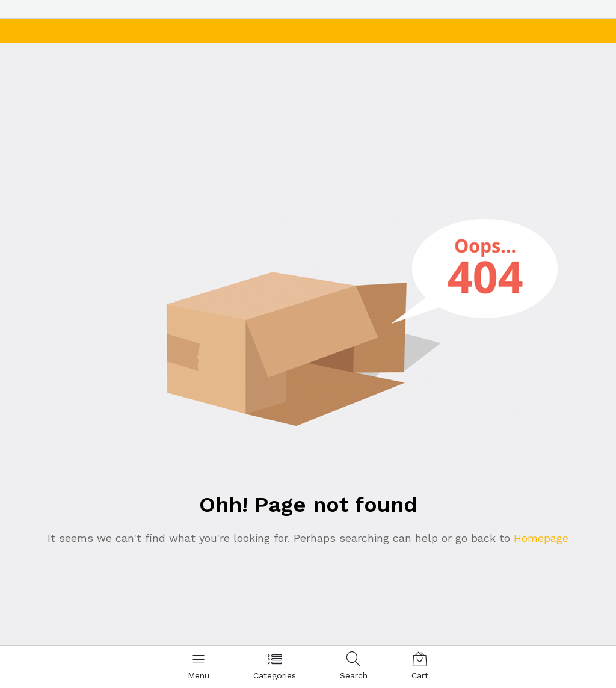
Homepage (539, 538)
